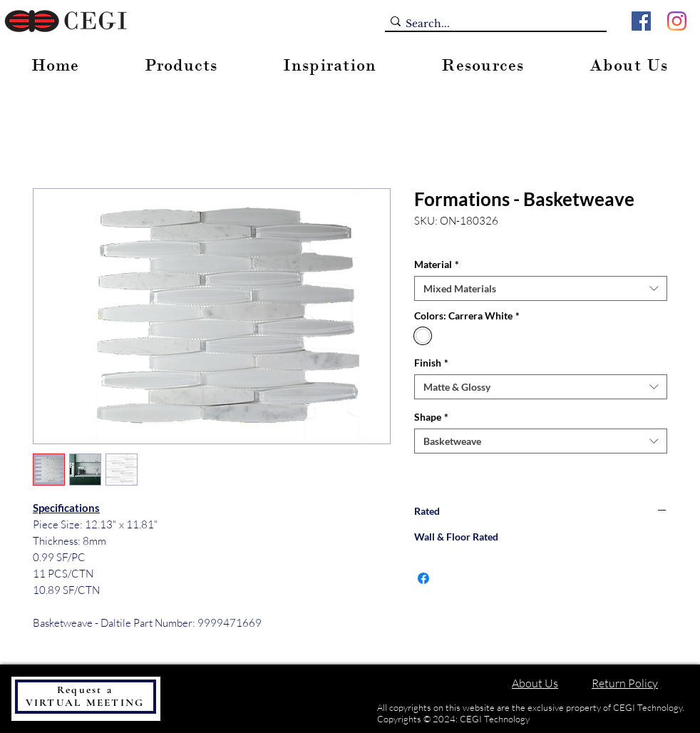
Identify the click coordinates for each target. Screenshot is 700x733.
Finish (431, 363)
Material (437, 264)
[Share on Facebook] (423, 578)
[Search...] (491, 24)
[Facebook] (641, 21)
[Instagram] (677, 21)
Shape (431, 417)
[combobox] (541, 288)
